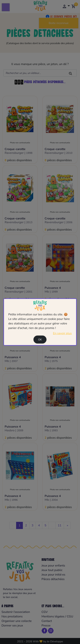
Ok (40, 339)
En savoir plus (62, 333)
